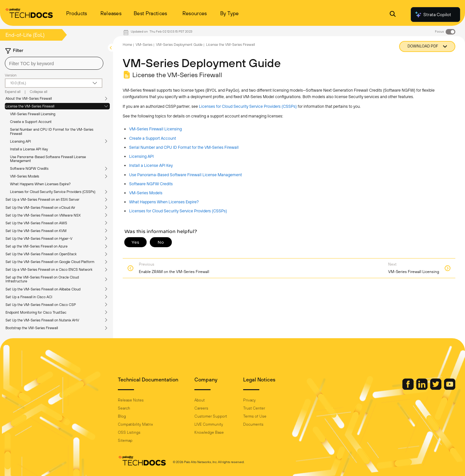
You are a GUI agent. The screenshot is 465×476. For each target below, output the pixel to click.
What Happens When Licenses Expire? (40, 184)
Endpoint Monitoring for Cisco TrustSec (36, 312)
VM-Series (144, 45)
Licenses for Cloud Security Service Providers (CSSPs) (53, 192)
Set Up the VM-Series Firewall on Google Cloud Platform (50, 262)
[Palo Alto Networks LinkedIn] (422, 388)
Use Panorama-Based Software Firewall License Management (48, 159)
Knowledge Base (209, 432)
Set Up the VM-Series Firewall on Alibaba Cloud (43, 289)
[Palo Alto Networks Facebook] (408, 388)
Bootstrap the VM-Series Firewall (32, 328)
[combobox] (54, 63)
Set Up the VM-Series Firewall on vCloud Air (40, 208)
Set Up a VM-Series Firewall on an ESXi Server (42, 199)
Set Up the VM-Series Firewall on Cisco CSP (41, 305)
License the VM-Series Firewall (30, 106)
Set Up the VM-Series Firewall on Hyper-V (39, 238)
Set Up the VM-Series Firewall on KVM (36, 231)
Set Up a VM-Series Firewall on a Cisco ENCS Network (49, 269)
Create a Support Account (31, 122)
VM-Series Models (25, 176)
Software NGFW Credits (29, 168)
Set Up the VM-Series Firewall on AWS (36, 223)
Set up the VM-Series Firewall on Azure (36, 246)
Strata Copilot (433, 15)
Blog (122, 416)
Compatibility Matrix (135, 424)
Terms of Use (255, 416)
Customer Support (211, 416)
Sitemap (125, 441)
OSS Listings (129, 432)
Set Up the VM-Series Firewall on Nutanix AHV (42, 320)
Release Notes (131, 400)
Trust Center (254, 408)
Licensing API (21, 141)
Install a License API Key (29, 149)
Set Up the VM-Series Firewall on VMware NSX (43, 215)
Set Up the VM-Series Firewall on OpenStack (41, 254)
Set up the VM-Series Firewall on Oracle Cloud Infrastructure (42, 279)
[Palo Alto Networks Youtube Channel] (450, 388)
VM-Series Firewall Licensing (33, 114)
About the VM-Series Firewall (29, 98)
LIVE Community (209, 424)
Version (11, 75)
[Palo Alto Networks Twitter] (436, 388)
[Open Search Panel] (393, 15)
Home (127, 45)
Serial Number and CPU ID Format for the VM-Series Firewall (52, 131)
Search (124, 408)
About (200, 400)
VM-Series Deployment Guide (179, 45)
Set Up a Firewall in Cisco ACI (29, 297)
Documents (253, 424)
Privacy (249, 400)
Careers (201, 408)
